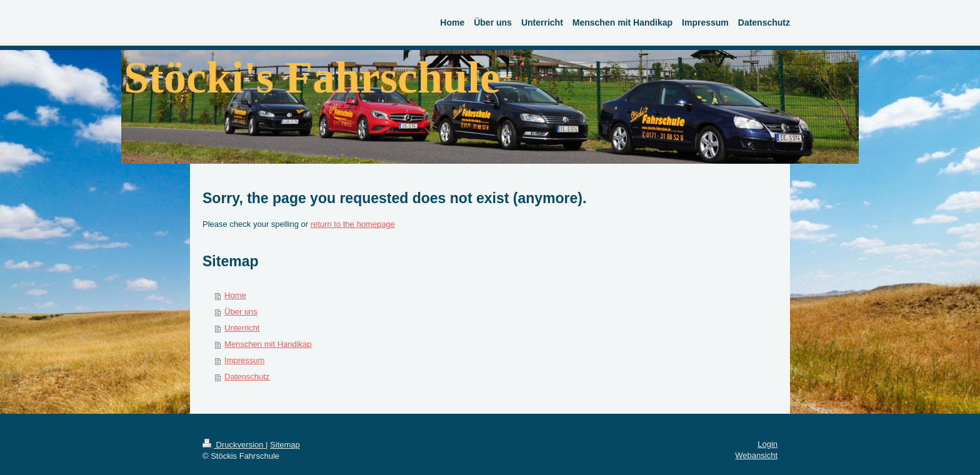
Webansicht (756, 455)
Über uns (241, 312)
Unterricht (242, 328)
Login (767, 444)
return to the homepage (353, 224)
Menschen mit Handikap (268, 344)
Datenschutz (247, 377)
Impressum (244, 360)
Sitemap (285, 445)
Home (235, 295)
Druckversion (234, 445)
